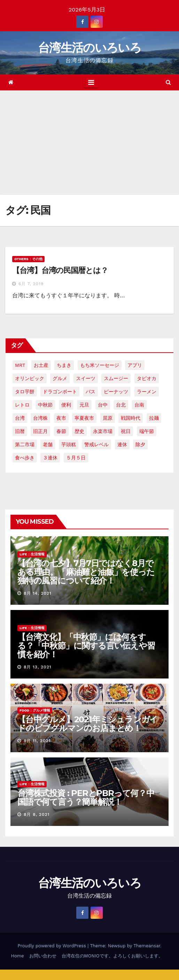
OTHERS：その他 (28, 259)
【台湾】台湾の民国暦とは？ (60, 270)
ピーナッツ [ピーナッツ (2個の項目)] (116, 392)
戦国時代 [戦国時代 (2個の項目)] (131, 418)
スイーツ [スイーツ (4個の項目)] (86, 378)
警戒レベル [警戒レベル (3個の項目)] (96, 444)
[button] (168, 82)
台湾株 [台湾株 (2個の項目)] (40, 418)
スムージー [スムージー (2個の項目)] (116, 378)
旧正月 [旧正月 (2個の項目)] (40, 431)
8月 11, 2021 (37, 741)
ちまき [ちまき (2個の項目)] (64, 365)
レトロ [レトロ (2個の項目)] (22, 405)
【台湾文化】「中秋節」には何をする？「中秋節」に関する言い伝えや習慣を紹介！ (86, 646)
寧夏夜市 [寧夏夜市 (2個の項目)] (84, 418)
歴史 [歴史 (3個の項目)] (79, 431)
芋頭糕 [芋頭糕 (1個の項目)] (69, 444)
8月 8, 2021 (37, 814)
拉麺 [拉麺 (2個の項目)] (154, 418)
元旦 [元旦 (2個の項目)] (84, 405)
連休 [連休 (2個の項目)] (122, 444)
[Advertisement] (89, 143)
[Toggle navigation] (91, 82)
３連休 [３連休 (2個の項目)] (50, 458)
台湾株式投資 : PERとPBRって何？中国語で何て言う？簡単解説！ (86, 797)
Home (17, 956)
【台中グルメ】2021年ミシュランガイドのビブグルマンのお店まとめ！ (88, 724)
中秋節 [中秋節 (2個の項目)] (45, 405)
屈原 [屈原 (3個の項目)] (108, 418)
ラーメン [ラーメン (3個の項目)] (147, 392)
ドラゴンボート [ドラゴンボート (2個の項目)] (60, 392)
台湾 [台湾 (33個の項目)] (20, 418)
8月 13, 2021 (38, 667)
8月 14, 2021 (38, 593)
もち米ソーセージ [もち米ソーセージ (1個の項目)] (100, 365)
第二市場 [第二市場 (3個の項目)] (25, 444)
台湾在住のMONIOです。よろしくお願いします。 (112, 956)
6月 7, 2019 (31, 284)
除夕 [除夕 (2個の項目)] (140, 444)
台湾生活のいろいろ (89, 48)
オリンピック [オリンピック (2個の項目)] (30, 378)
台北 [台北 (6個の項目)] (121, 405)
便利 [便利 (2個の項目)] (66, 405)
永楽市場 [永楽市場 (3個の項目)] (103, 431)
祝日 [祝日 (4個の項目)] (126, 431)
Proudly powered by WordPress (52, 946)
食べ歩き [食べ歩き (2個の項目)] (25, 458)
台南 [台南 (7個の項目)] (139, 405)
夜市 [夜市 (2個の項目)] (61, 418)
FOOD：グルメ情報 (35, 710)
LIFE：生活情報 (32, 554)
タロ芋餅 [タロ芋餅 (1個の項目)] (25, 392)
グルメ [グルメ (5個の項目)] (60, 378)
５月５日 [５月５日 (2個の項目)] (76, 458)
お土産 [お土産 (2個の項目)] (41, 365)
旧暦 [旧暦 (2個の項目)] (20, 431)
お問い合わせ (43, 956)
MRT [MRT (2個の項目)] (20, 365)
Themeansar (147, 946)
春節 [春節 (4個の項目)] (61, 431)
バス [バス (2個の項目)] (91, 392)
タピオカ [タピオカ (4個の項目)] (147, 378)
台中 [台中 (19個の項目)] (103, 405)
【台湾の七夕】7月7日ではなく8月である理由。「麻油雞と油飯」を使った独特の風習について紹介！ (86, 572)
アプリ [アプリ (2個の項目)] (135, 365)
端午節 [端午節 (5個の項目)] (147, 431)
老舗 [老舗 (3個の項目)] (48, 444)
